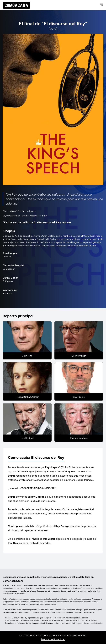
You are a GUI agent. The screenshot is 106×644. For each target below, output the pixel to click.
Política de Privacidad (53, 639)
